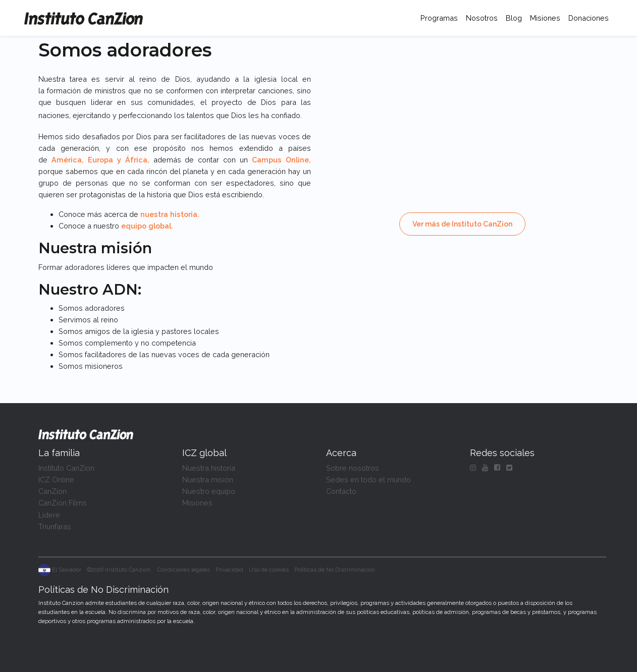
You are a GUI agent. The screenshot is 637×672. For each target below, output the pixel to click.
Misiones (545, 18)
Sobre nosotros (353, 468)
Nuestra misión (208, 480)
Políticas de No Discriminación (335, 570)
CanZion (52, 491)
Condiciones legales (184, 570)
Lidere (49, 515)
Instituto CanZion (66, 468)
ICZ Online (56, 480)
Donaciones (589, 18)
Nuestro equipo (209, 491)
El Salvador (60, 570)
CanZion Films (63, 503)
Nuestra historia (209, 468)
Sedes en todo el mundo (368, 480)
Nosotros (482, 18)
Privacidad (229, 570)
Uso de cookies (269, 570)
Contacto (341, 491)
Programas (441, 17)
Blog (514, 18)
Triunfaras (55, 526)
